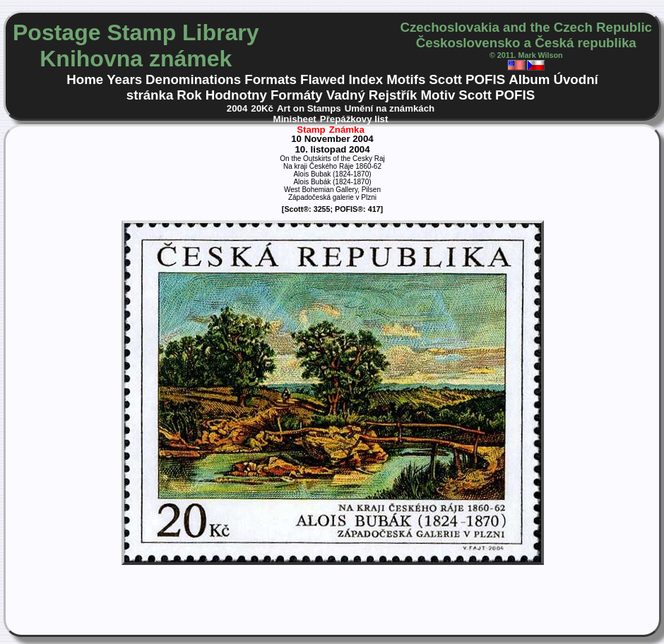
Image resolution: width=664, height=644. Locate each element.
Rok (189, 95)
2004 (237, 108)
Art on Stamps (309, 108)
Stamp (311, 130)
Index (366, 79)
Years (124, 79)
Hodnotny (236, 95)
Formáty (297, 95)
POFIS (485, 79)
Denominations (193, 79)
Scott (445, 79)
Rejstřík (393, 95)
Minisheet (295, 119)
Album (529, 79)
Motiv (438, 95)
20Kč (262, 108)
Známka (347, 130)
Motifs (406, 79)
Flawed (322, 79)
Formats (271, 79)
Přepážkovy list (354, 119)
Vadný (346, 95)
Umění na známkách (390, 108)
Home (85, 79)
